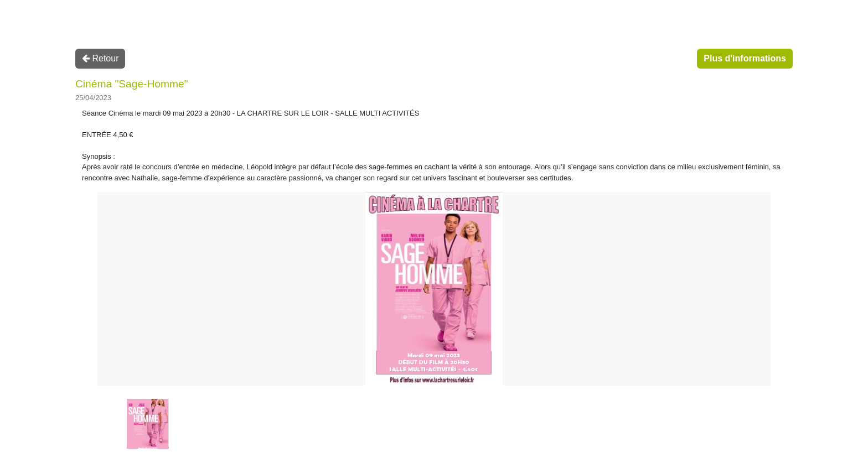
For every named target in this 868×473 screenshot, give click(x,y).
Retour (100, 58)
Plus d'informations (745, 58)
